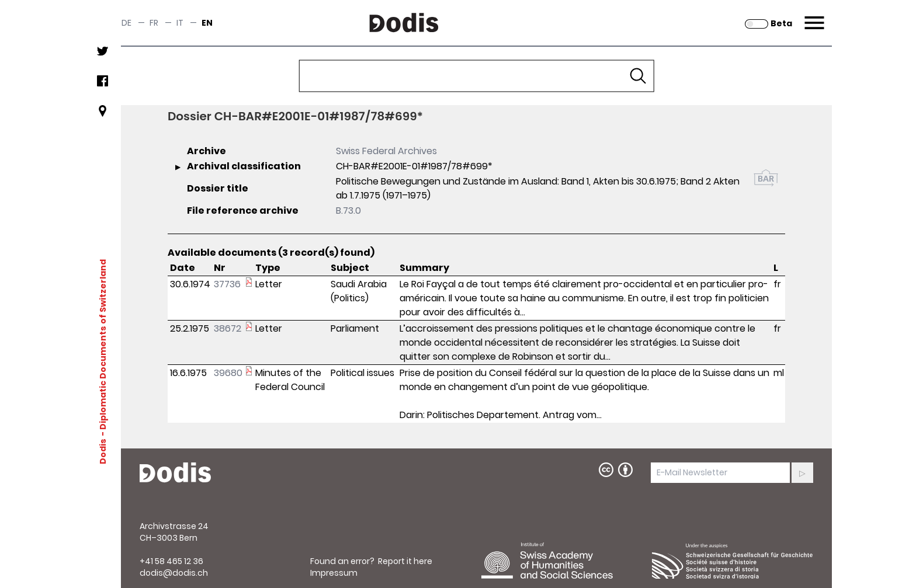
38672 (228, 328)
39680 (228, 373)
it (180, 23)
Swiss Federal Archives (386, 151)
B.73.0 (348, 211)
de (126, 23)
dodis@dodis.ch (174, 573)
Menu (813, 16)
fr (154, 23)
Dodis (103, 451)
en (207, 23)
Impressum (334, 573)
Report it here (405, 561)
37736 (227, 284)
